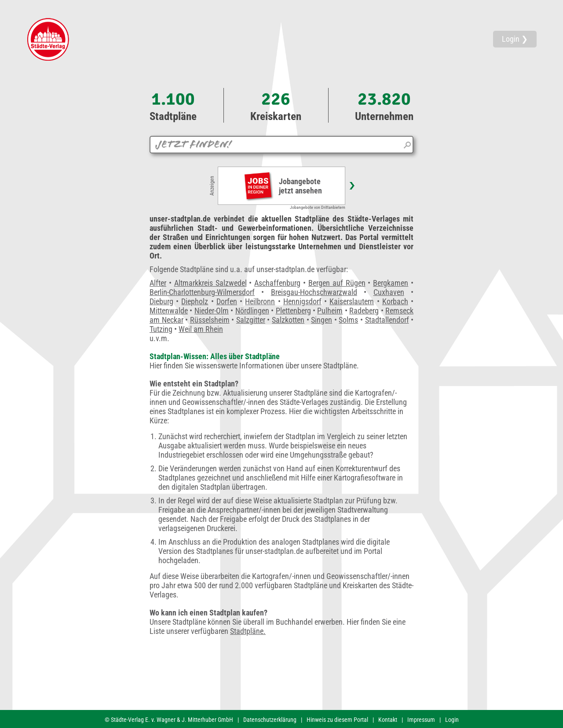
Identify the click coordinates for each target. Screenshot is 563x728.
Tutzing (161, 329)
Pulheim (330, 311)
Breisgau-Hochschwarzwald (314, 292)
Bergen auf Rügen (337, 283)
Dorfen (227, 301)
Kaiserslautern (352, 301)
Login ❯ (515, 39)
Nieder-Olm (212, 311)
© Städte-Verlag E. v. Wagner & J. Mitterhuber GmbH (169, 720)
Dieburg (161, 301)
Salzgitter (251, 320)
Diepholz (195, 301)
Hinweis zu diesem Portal (337, 720)
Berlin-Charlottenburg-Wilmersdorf (202, 292)
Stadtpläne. (248, 631)
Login (452, 720)
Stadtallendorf (387, 320)
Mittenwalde (169, 311)
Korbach (395, 301)
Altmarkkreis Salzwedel (210, 283)
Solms (348, 320)
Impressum (421, 720)
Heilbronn (260, 301)
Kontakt (388, 720)
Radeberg (364, 311)
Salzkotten (288, 320)
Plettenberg (293, 311)
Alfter (158, 283)
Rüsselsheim (210, 320)
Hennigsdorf (302, 301)
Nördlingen (252, 311)
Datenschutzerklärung (270, 720)
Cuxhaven (389, 292)
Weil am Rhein (201, 329)
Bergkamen (391, 283)
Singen (322, 320)
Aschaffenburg (277, 283)
